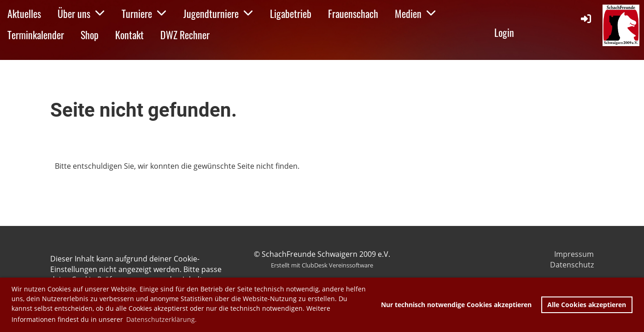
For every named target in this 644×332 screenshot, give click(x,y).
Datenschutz (572, 265)
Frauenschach (353, 13)
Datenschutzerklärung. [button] (161, 319)
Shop (90, 35)
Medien (416, 13)
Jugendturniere (218, 13)
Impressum (574, 254)
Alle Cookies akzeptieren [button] (587, 305)
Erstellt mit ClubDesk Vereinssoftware (322, 265)
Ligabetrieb (291, 13)
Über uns (81, 13)
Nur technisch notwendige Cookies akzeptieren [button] (456, 305)
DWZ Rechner (185, 35)
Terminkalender (36, 35)
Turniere (144, 13)
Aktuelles (24, 13)
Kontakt (129, 35)
